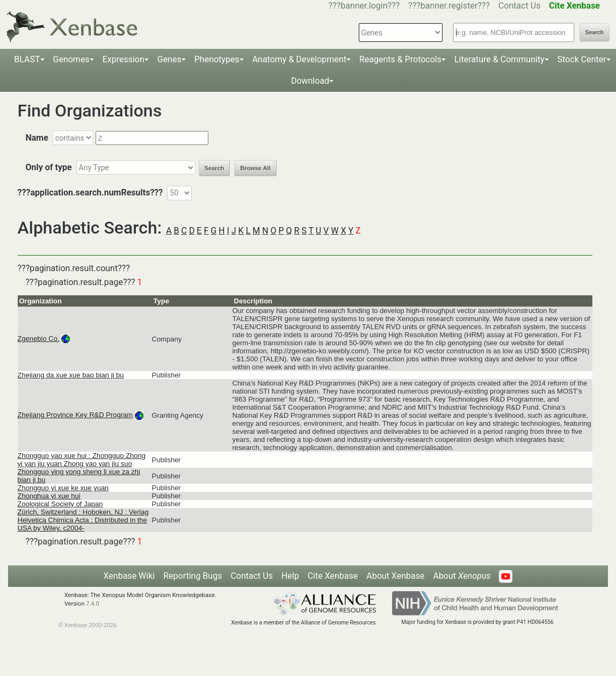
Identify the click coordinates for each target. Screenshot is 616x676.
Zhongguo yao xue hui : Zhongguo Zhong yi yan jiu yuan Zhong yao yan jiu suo (82, 460)
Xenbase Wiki (129, 576)
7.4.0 (93, 604)
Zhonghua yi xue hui (49, 496)
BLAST (27, 59)
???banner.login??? (364, 6)
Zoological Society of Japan (60, 504)
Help (290, 576)
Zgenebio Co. (39, 339)
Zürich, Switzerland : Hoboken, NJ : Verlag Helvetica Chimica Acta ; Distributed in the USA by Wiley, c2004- (83, 520)
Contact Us (520, 6)
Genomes (71, 59)
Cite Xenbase (333, 576)
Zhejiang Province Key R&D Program (75, 415)
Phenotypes (217, 59)
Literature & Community (499, 59)
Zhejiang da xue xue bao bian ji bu (71, 375)
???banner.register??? (449, 6)
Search (595, 32)
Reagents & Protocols (400, 59)
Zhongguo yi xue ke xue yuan (63, 488)
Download (310, 81)
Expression (124, 59)
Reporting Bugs (193, 576)
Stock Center (582, 59)
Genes (169, 59)
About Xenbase (395, 576)
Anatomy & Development (299, 59)
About (462, 576)
